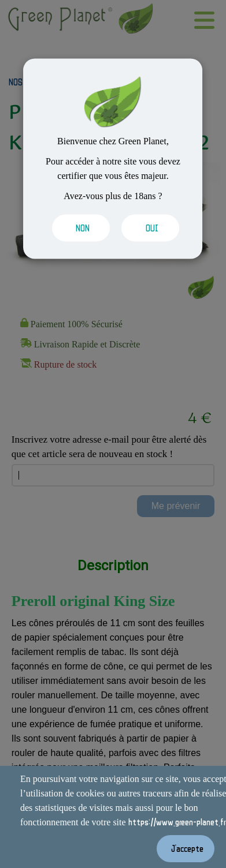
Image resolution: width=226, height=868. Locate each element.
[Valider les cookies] (78, 228)
